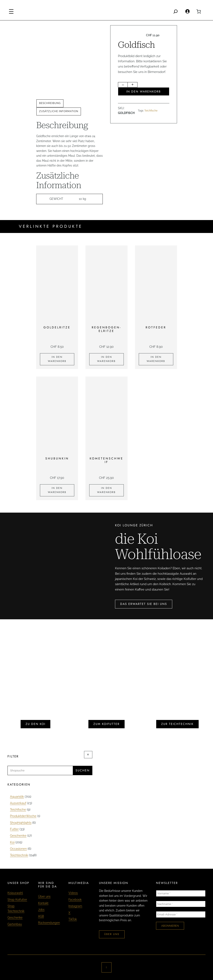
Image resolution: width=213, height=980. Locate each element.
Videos (73, 893)
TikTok (73, 919)
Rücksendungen (49, 923)
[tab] (50, 103)
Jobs (41, 910)
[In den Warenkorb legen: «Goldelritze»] (57, 359)
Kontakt (43, 903)
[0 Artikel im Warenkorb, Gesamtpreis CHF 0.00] (199, 11)
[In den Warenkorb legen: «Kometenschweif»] (106, 490)
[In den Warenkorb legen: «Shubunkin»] (57, 490)
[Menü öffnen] (11, 11)
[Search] (176, 11)
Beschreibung (50, 103)
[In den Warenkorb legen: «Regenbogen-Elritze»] (106, 359)
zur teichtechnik (177, 724)
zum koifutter (106, 724)
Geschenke (15, 917)
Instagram (75, 906)
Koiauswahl (15, 893)
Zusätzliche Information (59, 111)
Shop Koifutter (17, 900)
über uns (112, 934)
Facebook (75, 900)
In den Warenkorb (144, 91)
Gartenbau (15, 924)
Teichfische (151, 111)
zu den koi (35, 724)
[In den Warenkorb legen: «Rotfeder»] (156, 359)
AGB (41, 916)
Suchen (83, 770)
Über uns (44, 896)
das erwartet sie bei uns (144, 604)
